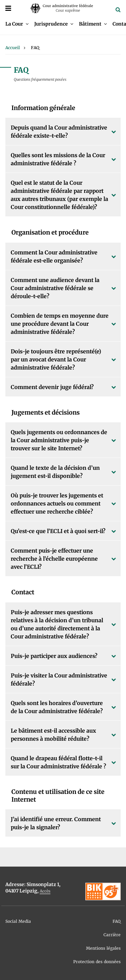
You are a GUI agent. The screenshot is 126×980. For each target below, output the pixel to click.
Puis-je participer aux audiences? (54, 656)
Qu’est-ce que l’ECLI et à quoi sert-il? (58, 531)
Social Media (18, 921)
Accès (45, 891)
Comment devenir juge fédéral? (52, 387)
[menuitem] (17, 24)
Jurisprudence (51, 24)
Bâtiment (90, 24)
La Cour (14, 24)
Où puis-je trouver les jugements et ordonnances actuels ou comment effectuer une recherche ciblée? (57, 503)
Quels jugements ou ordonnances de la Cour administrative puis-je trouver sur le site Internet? (59, 440)
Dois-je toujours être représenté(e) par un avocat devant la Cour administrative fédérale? (56, 359)
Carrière (112, 935)
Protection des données (97, 962)
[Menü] (8, 8)
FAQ (117, 921)
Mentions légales (103, 948)
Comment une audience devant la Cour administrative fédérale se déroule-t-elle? (55, 288)
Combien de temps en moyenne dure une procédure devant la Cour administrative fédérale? (60, 324)
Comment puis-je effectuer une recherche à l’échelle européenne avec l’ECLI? (54, 559)
